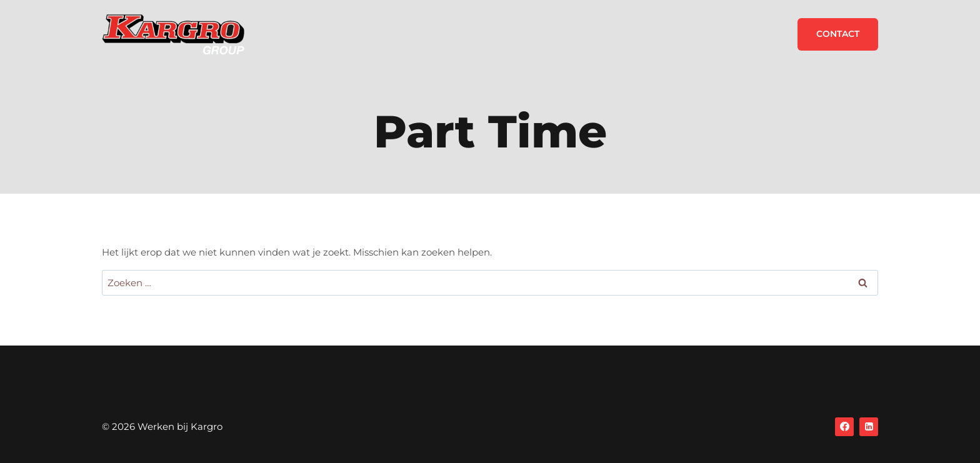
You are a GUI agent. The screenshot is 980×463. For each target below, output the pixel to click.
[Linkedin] (869, 427)
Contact (838, 34)
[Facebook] (844, 427)
